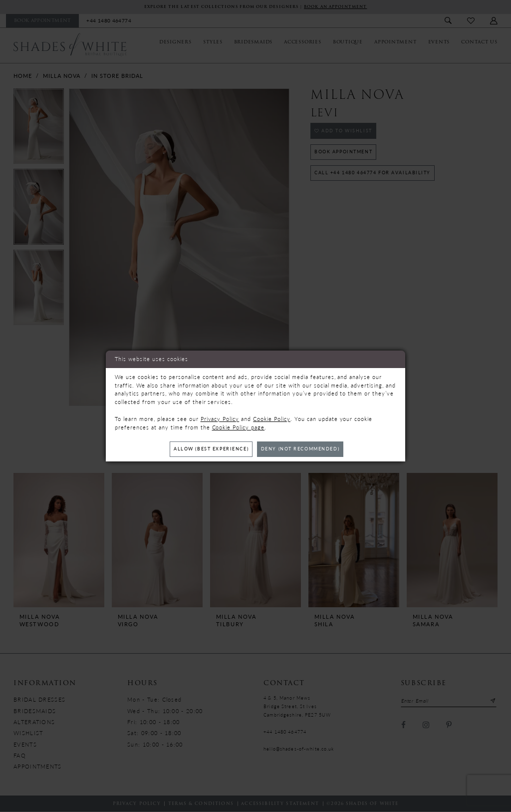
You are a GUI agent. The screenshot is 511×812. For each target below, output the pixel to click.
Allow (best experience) (210, 449)
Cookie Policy (272, 418)
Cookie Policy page (239, 427)
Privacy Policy (220, 418)
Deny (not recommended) (301, 449)
